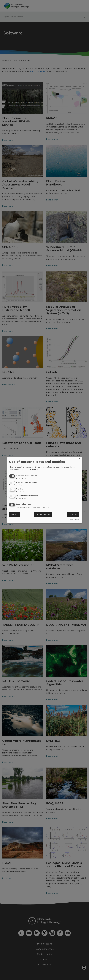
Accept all (73, 514)
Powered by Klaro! (73, 520)
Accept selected (43, 514)
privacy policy (33, 469)
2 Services (21, 478)
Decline (14, 514)
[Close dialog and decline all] (80, 459)
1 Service (20, 485)
